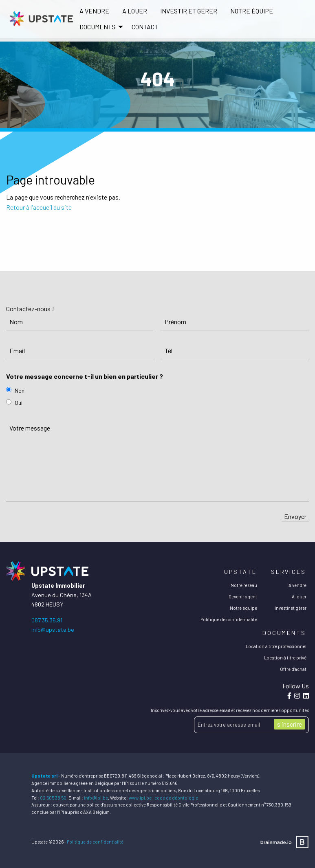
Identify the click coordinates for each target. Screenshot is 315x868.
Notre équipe (252, 11)
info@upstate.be (53, 630)
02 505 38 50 (53, 798)
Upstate (240, 572)
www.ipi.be (140, 798)
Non (20, 390)
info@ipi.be (96, 798)
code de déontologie (176, 798)
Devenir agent (243, 597)
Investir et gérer (189, 11)
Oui (19, 403)
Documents (284, 633)
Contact (145, 27)
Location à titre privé (285, 658)
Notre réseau (244, 585)
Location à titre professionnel (276, 646)
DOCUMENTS (97, 27)
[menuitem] (94, 11)
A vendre (94, 11)
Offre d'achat (293, 669)
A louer (135, 11)
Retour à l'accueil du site (39, 207)
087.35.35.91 (47, 620)
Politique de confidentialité (229, 619)
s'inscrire (290, 724)
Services (289, 572)
